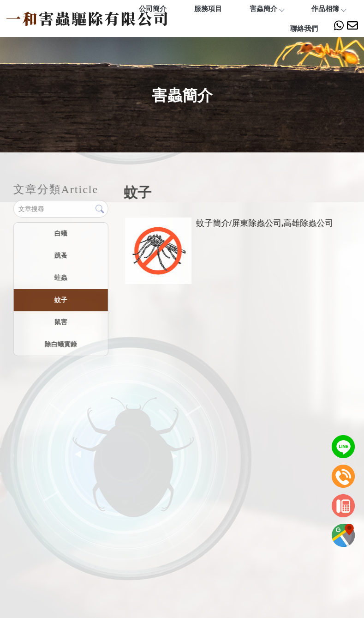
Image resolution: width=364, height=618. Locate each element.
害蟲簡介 (267, 9)
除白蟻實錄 (60, 344)
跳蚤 (60, 255)
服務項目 (208, 9)
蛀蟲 (60, 278)
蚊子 (60, 300)
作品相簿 (328, 9)
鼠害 (60, 322)
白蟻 (60, 233)
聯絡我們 (304, 29)
